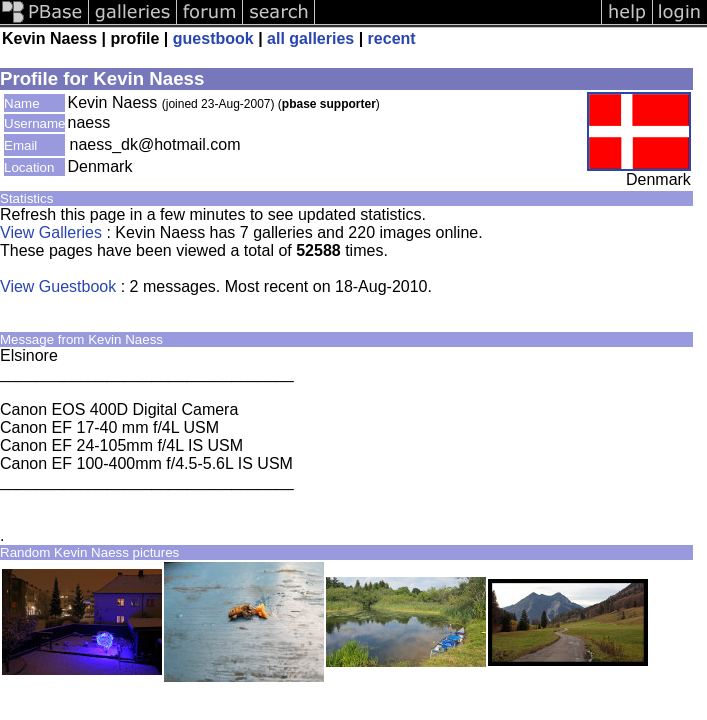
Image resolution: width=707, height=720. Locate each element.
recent (392, 38)
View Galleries (51, 232)
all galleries (310, 38)
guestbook (213, 38)
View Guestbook (58, 286)
